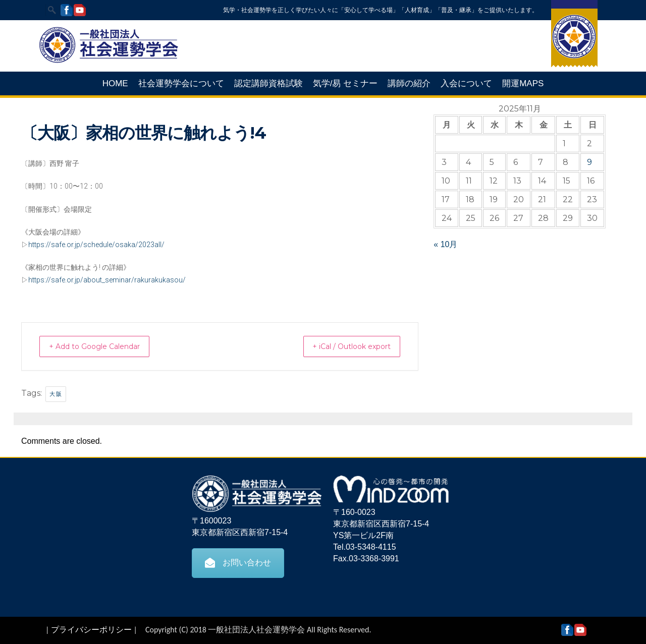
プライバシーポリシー (91, 629)
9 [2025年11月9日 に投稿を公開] (589, 162)
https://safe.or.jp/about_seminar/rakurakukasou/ (107, 280)
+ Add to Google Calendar (103, 346)
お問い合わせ (238, 562)
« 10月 (445, 244)
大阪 (56, 393)
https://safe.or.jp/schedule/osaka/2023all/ (96, 245)
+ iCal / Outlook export (343, 346)
